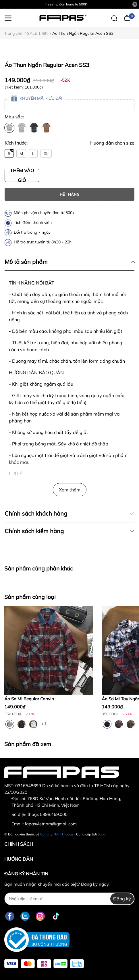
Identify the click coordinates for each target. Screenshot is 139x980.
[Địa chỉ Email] (69, 899)
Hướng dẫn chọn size (112, 143)
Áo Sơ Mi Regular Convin (29, 699)
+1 (45, 723)
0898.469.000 (54, 814)
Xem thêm (70, 490)
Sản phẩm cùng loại (30, 597)
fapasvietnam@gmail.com (51, 824)
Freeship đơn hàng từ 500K (66, 4)
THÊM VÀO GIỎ (22, 175)
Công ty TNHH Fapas (57, 834)
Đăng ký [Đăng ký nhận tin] (122, 899)
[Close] (135, 4)
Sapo (102, 834)
